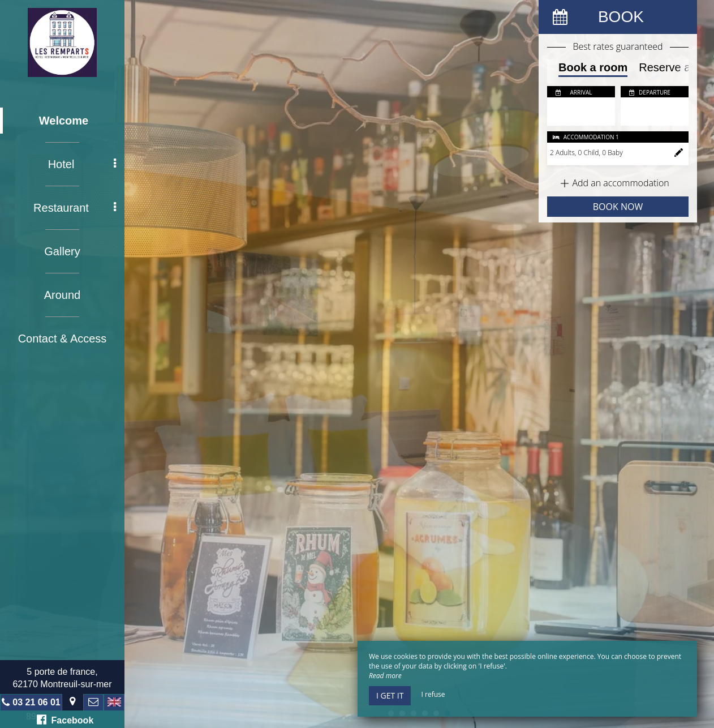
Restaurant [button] (75, 208)
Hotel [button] (82, 164)
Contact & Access (63, 339)
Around (63, 295)
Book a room (593, 67)
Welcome (64, 121)
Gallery (62, 251)
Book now (618, 207)
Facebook (65, 720)
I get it (390, 695)
